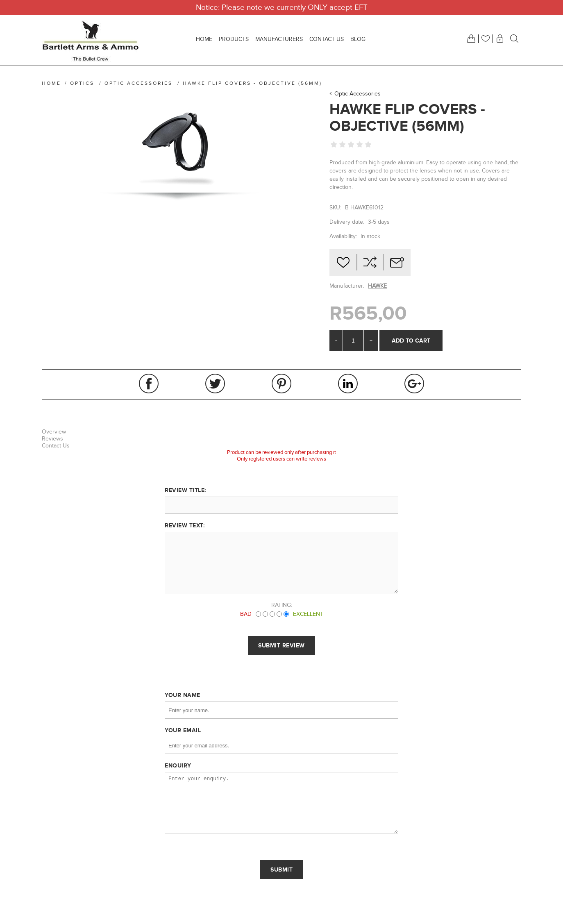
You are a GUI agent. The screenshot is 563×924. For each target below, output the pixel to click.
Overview (54, 432)
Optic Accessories (358, 94)
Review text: (185, 525)
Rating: (282, 605)
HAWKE (377, 286)
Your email (183, 730)
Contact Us (56, 446)
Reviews (52, 439)
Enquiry (178, 765)
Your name (183, 695)
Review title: (185, 490)
